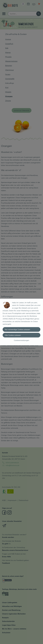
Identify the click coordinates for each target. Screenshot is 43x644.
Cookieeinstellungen (21, 340)
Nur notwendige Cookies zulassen (17, 329)
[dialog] (21, 322)
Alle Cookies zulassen (13, 335)
